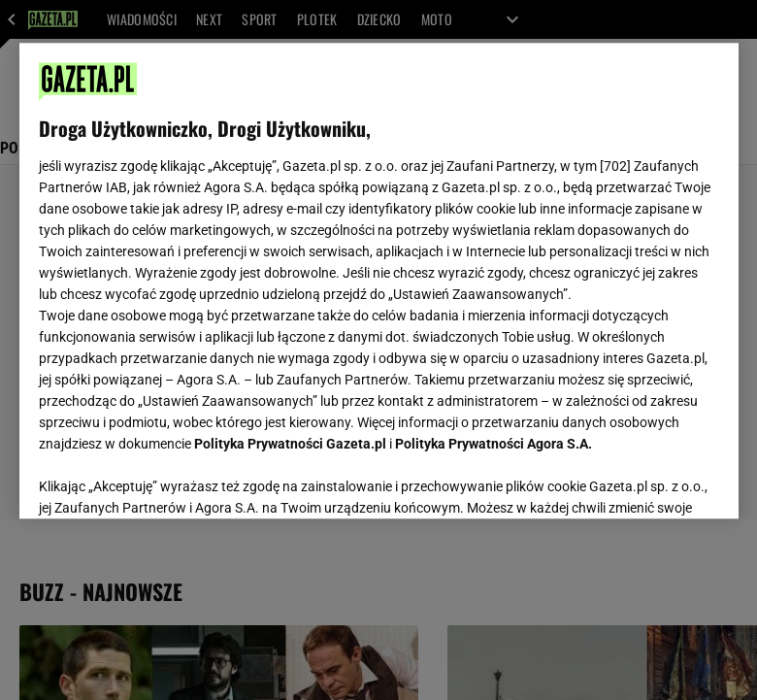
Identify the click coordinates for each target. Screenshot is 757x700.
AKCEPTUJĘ (653, 481)
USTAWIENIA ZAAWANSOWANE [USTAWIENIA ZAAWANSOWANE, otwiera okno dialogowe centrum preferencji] (165, 480)
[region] (379, 281)
